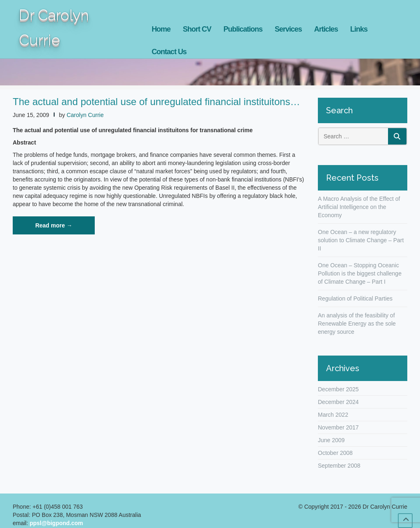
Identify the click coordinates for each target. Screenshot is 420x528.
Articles (326, 29)
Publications (243, 29)
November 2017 (338, 427)
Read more (65, 228)
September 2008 (339, 466)
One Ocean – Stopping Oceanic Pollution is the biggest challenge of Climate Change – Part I (360, 273)
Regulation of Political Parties (355, 298)
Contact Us (169, 52)
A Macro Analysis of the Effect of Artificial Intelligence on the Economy (359, 207)
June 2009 (331, 440)
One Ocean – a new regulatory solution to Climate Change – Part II (361, 240)
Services (288, 29)
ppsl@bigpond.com (56, 523)
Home (161, 29)
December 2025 (338, 389)
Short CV (197, 29)
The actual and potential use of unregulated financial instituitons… (156, 102)
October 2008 (335, 453)
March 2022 (333, 415)
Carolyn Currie (85, 115)
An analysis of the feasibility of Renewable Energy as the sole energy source (357, 324)
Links (359, 29)
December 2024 (338, 402)
